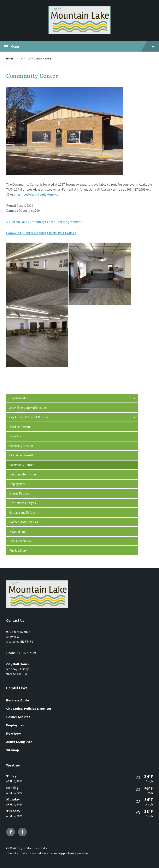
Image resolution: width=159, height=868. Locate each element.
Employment (16, 725)
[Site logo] (79, 33)
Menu (79, 47)
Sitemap (13, 750)
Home (10, 59)
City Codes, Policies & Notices (29, 708)
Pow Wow (13, 733)
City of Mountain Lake (36, 59)
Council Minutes (18, 717)
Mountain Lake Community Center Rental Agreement (44, 222)
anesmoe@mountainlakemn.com (38, 194)
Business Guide (18, 700)
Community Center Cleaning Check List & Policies (41, 233)
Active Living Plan (19, 742)
